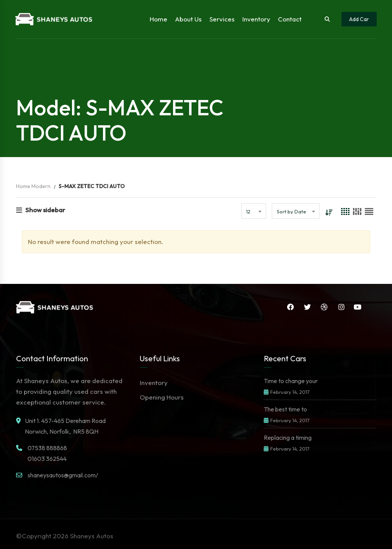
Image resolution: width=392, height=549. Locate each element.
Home (158, 19)
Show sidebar (41, 210)
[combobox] (254, 211)
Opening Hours (162, 397)
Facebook (291, 307)
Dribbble (324, 307)
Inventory (256, 19)
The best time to (285, 409)
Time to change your (291, 381)
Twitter (307, 307)
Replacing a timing (288, 438)
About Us (188, 19)
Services (222, 19)
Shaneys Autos (92, 536)
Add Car (359, 19)
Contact (290, 19)
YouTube (358, 307)
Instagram (341, 307)
